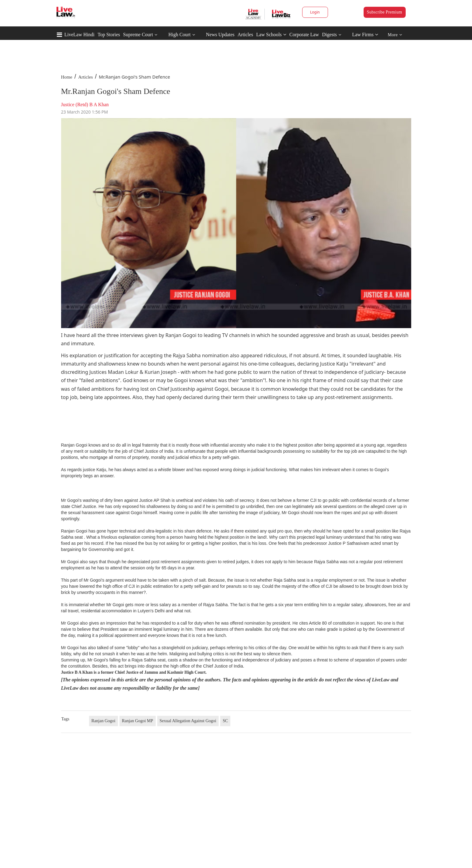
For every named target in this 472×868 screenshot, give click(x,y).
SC (225, 721)
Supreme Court (138, 35)
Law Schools (271, 35)
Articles (245, 35)
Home (67, 77)
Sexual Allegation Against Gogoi (188, 721)
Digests (330, 35)
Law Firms (365, 35)
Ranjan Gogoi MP (138, 721)
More (395, 35)
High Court (179, 35)
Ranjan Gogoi (103, 721)
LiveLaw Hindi (80, 35)
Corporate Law (304, 35)
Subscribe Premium (385, 12)
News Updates (220, 35)
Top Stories (109, 35)
